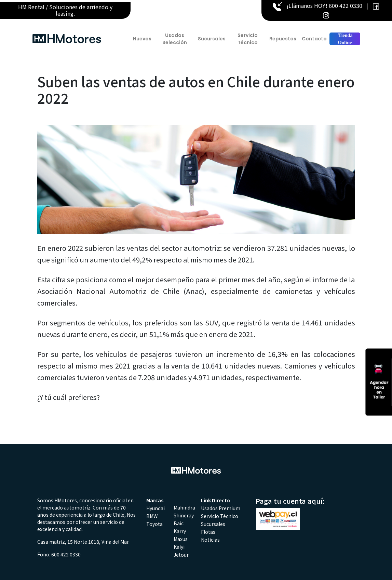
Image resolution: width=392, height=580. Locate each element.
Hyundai (156, 508)
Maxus (181, 539)
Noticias (210, 540)
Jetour (181, 555)
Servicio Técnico (248, 39)
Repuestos (283, 39)
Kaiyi (179, 547)
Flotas (208, 532)
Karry (180, 531)
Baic (179, 523)
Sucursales (212, 39)
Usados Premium (221, 508)
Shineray (184, 515)
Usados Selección (175, 39)
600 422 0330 (346, 5)
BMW (152, 516)
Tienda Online (345, 39)
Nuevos (142, 39)
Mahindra (184, 507)
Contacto (314, 39)
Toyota (154, 524)
